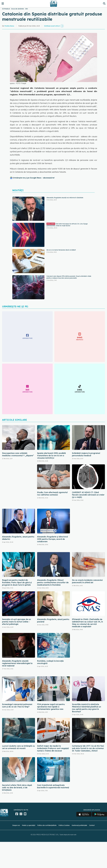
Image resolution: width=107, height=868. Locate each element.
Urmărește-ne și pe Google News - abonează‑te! (34, 178)
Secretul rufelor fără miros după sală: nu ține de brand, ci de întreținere (17, 788)
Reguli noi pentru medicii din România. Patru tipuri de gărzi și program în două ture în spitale (17, 582)
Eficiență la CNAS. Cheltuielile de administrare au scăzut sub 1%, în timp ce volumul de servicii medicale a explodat (87, 623)
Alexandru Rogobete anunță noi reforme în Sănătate (65, 198)
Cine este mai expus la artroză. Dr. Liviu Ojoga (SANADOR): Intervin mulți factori (67, 225)
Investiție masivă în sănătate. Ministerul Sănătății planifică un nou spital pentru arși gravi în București (86, 708)
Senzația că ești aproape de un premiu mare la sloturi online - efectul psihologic (16, 622)
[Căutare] (104, 4)
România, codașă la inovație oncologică (50, 662)
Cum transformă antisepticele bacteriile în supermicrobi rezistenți (53, 786)
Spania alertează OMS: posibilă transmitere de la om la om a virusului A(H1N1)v (51, 456)
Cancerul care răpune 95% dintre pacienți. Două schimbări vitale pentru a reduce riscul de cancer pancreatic (69, 277)
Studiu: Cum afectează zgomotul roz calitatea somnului (52, 494)
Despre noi (16, 825)
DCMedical (6, 9)
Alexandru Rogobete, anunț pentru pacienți (53, 620)
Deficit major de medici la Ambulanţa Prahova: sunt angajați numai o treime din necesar (53, 748)
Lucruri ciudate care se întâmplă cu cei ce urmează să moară (18, 747)
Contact (92, 825)
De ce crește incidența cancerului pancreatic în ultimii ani (87, 581)
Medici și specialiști (29, 825)
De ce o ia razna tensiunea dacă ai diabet (61, 250)
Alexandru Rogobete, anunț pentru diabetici (18, 538)
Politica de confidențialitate (47, 825)
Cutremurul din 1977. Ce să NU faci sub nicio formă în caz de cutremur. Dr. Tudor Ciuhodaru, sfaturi (88, 748)
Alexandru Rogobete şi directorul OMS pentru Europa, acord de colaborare (53, 539)
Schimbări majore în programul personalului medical (86, 454)
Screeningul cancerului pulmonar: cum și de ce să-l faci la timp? (17, 706)
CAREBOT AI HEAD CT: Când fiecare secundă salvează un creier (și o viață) (88, 495)
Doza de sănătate (18, 9)
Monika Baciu (9, 26)
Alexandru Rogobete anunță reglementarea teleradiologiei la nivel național (17, 663)
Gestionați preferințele (79, 825)
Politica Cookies (64, 825)
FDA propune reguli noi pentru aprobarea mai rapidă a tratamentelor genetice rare (51, 707)
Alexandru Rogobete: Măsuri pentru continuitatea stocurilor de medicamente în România (53, 582)
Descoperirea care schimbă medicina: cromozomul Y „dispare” (18, 454)
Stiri (27, 9)
